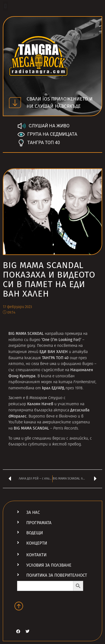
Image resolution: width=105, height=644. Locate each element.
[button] (5, 6)
